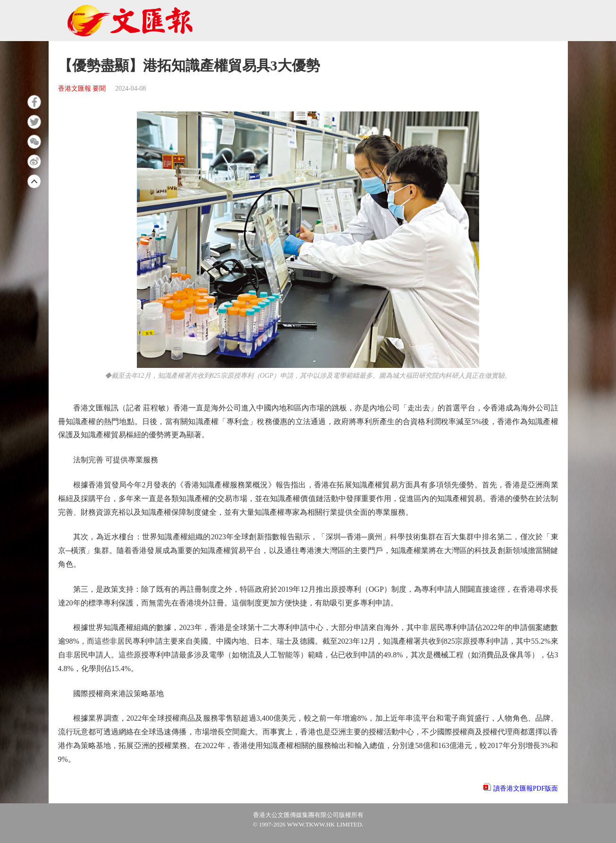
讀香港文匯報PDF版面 (526, 788)
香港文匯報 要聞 (82, 89)
